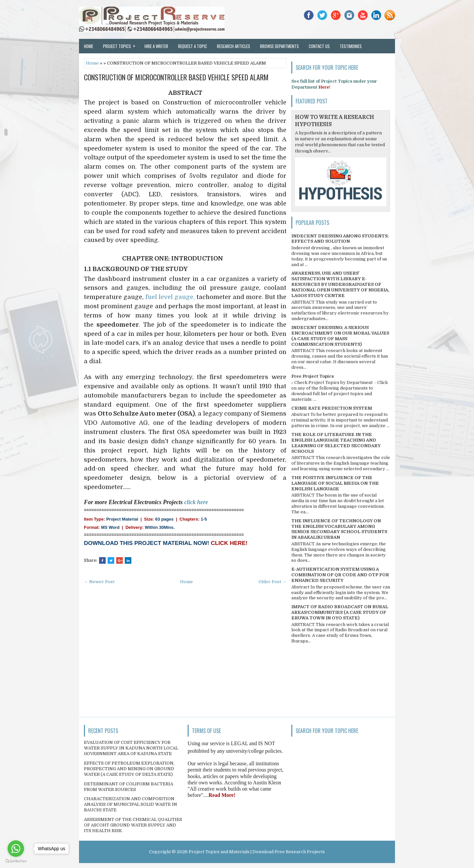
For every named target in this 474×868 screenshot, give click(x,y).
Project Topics (121, 44)
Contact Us (319, 46)
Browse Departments (279, 46)
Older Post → (272, 582)
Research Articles (234, 46)
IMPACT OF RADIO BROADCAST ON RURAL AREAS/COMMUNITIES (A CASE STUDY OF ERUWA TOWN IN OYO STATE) (340, 612)
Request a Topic (193, 46)
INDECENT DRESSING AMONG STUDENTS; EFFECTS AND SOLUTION (340, 239)
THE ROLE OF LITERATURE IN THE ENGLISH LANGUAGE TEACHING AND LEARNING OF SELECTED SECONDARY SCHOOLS (336, 443)
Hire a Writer (156, 46)
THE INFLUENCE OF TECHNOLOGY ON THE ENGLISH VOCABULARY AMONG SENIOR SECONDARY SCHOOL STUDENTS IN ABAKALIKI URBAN (339, 529)
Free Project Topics (313, 376)
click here (196, 502)
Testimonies (351, 46)
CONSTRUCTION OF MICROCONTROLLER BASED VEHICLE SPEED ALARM (176, 77)
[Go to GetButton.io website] (16, 861)
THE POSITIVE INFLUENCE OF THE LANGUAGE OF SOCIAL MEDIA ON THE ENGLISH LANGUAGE (335, 483)
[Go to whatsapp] (16, 849)
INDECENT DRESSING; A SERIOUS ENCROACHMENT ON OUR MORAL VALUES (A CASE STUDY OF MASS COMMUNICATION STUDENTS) (340, 336)
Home (89, 46)
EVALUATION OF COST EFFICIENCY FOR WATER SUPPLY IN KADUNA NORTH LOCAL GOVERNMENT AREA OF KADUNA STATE (131, 748)
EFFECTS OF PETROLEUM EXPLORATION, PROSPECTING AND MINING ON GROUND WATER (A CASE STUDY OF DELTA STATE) (129, 769)
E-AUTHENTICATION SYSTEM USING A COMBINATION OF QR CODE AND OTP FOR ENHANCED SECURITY (340, 575)
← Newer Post (99, 582)
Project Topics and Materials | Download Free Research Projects (257, 852)
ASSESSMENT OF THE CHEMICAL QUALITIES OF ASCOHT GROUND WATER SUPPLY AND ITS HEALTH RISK (133, 825)
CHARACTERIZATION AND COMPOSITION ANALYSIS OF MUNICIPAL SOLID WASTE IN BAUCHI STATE (131, 804)
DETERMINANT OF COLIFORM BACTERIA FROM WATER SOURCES (129, 787)
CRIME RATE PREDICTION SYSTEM (332, 408)
